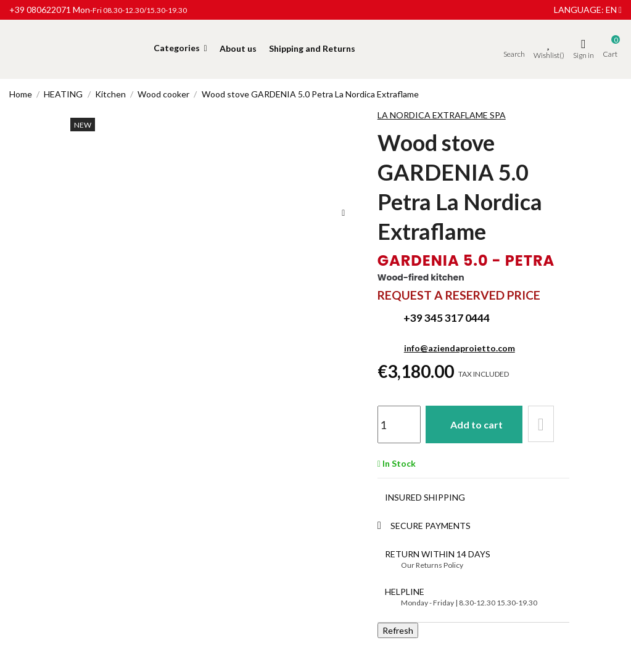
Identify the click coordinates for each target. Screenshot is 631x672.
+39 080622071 (40, 10)
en (614, 10)
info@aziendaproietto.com (460, 348)
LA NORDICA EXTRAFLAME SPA (442, 115)
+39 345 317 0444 (447, 318)
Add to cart (478, 424)
